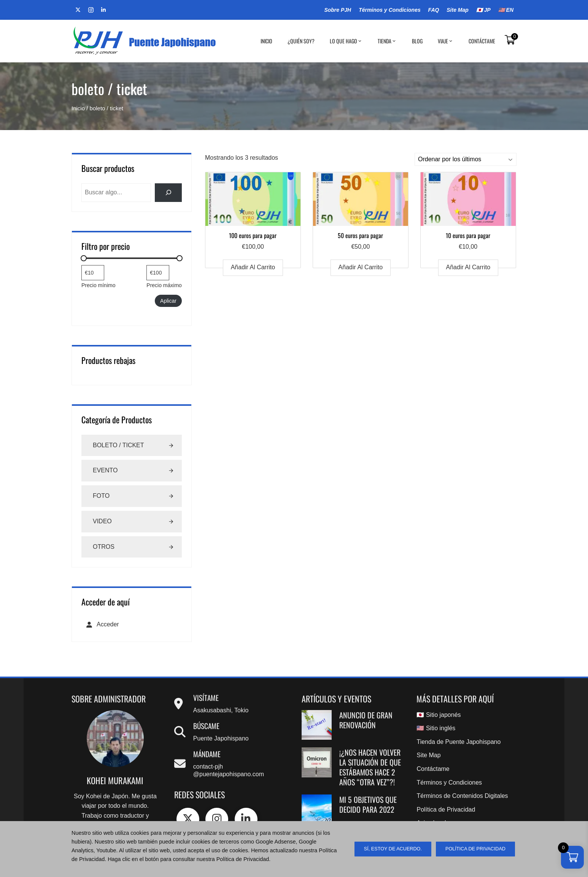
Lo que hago (346, 41)
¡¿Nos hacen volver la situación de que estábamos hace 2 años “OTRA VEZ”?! (370, 767)
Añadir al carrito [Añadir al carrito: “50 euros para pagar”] (361, 268)
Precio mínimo (98, 285)
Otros (104, 547)
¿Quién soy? (301, 41)
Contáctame (482, 41)
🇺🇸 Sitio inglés (436, 728)
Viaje (446, 41)
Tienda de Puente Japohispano (458, 742)
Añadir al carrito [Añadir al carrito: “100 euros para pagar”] (253, 268)
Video (102, 521)
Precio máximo (164, 285)
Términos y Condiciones (390, 10)
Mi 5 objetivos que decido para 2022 (368, 804)
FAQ (434, 10)
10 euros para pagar (468, 235)
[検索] (168, 193)
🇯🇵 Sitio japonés (439, 715)
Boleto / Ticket (118, 445)
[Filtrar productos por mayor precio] (158, 273)
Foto (101, 496)
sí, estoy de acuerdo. (393, 849)
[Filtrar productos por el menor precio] (93, 273)
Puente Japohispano (221, 738)
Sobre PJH (338, 10)
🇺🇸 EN (506, 10)
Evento (105, 470)
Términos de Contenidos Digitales (462, 796)
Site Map (458, 10)
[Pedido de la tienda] (466, 159)
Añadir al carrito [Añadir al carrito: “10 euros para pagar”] (468, 268)
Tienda (387, 41)
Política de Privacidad (446, 809)
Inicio (266, 41)
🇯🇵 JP (483, 10)
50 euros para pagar (360, 235)
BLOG (417, 41)
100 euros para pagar (253, 235)
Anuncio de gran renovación (366, 720)
